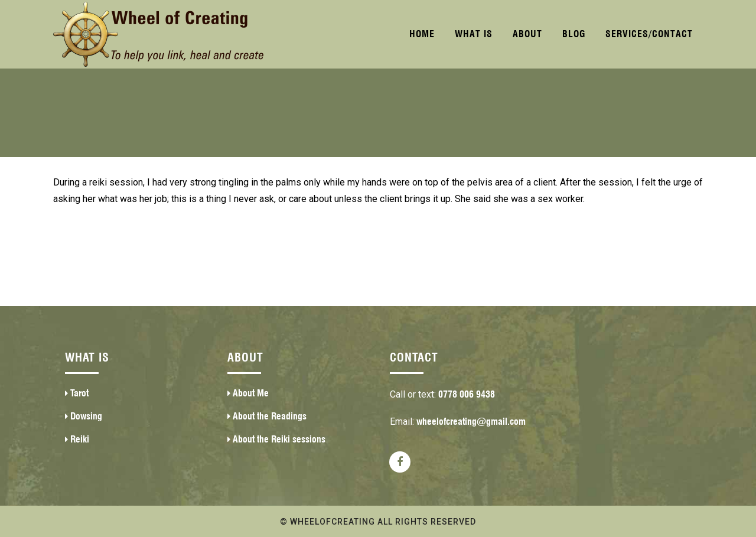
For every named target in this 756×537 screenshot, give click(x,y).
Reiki (80, 439)
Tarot (79, 393)
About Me (251, 393)
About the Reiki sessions (279, 439)
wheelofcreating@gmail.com (471, 422)
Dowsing (86, 416)
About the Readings (270, 416)
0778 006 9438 (467, 394)
